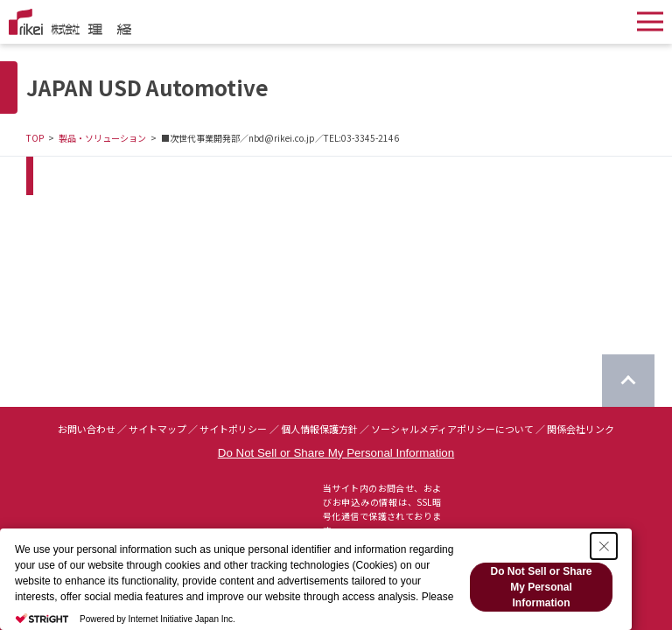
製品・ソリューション (102, 138)
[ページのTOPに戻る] (628, 381)
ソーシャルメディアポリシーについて (452, 429)
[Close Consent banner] (604, 546)
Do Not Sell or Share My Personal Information (336, 453)
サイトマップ (157, 429)
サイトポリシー (233, 429)
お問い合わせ (87, 429)
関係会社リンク (581, 429)
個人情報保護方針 (319, 429)
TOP (35, 138)
